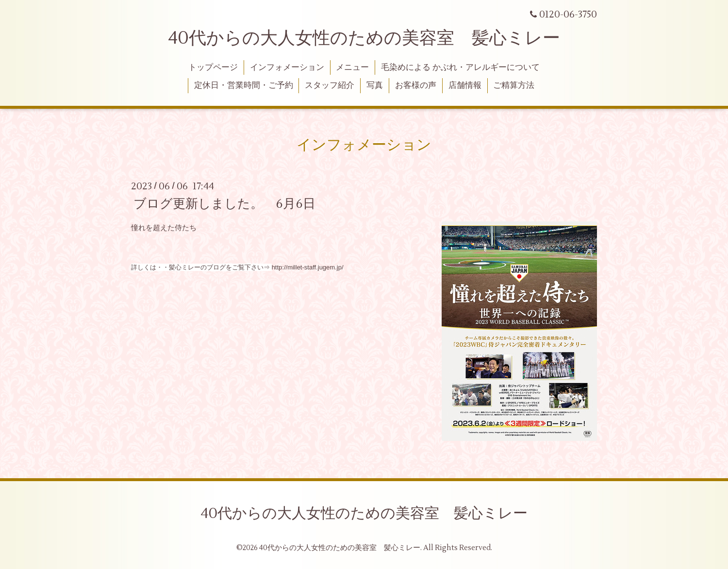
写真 (375, 85)
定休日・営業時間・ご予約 (244, 85)
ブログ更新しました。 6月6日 (224, 203)
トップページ (213, 67)
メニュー (352, 67)
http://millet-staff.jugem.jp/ (308, 267)
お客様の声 (416, 85)
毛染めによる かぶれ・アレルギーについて (460, 67)
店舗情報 (465, 85)
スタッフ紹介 (330, 85)
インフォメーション (287, 67)
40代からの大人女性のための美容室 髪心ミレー (364, 38)
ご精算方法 (514, 85)
